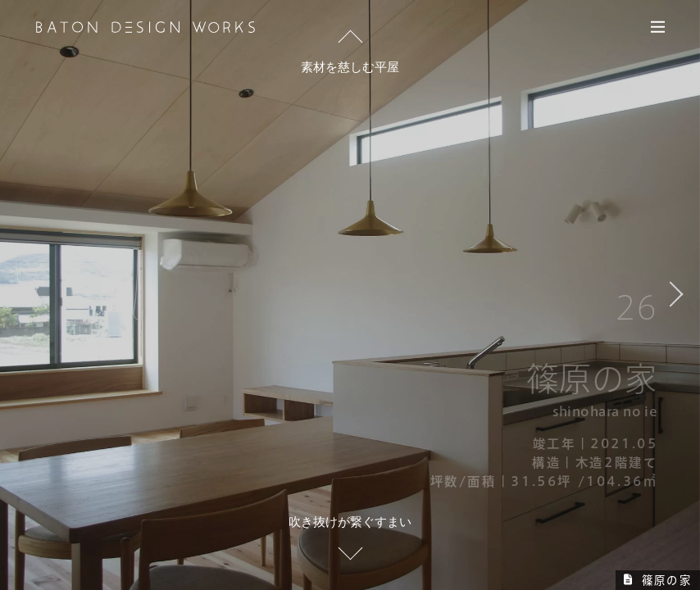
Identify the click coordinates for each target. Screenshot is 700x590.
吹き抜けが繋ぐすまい (350, 522)
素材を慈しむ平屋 (350, 67)
